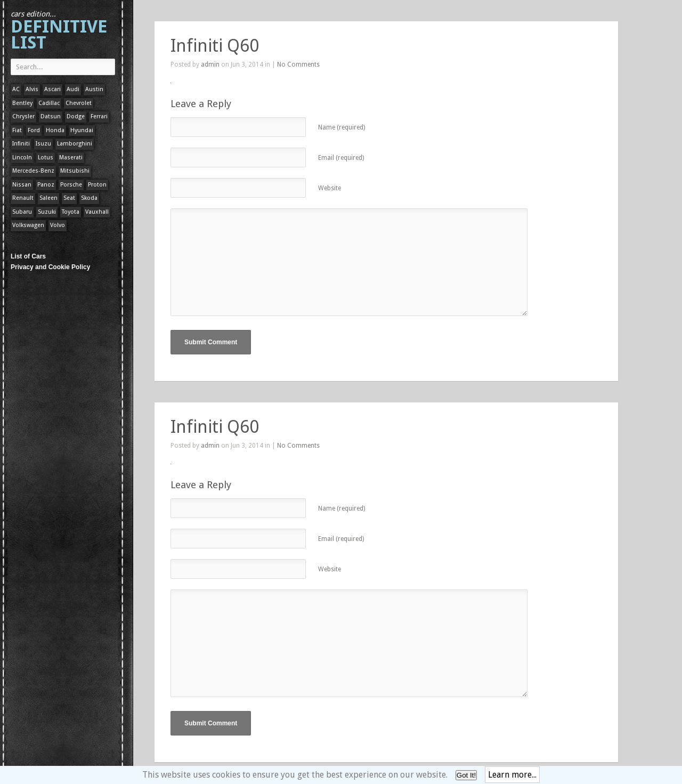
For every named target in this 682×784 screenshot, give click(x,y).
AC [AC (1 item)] (16, 89)
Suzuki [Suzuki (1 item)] (47, 212)
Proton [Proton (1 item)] (97, 185)
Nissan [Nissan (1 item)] (22, 185)
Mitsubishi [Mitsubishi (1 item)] (75, 171)
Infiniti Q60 (215, 46)
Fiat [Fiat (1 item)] (17, 130)
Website (330, 188)
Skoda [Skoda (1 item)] (89, 198)
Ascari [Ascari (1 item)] (52, 89)
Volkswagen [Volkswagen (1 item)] (28, 225)
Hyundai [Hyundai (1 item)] (82, 130)
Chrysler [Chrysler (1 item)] (23, 116)
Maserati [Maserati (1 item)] (71, 157)
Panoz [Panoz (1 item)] (46, 185)
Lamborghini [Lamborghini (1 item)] (75, 144)
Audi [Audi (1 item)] (73, 89)
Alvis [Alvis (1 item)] (32, 89)
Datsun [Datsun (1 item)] (51, 116)
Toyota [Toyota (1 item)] (71, 212)
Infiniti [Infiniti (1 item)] (21, 144)
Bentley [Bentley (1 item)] (22, 103)
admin (210, 64)
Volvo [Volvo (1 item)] (58, 225)
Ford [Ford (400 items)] (34, 130)
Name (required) (342, 127)
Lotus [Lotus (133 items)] (46, 157)
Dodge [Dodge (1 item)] (76, 116)
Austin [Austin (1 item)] (94, 89)
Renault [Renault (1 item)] (23, 198)
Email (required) (341, 158)
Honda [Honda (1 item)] (55, 130)
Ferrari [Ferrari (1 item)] (99, 116)
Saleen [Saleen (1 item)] (48, 198)
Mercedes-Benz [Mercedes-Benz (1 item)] (33, 171)
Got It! (466, 775)
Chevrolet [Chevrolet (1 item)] (79, 103)
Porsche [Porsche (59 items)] (71, 185)
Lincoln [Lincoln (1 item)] (22, 157)
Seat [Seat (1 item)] (69, 198)
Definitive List (59, 31)
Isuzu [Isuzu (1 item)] (43, 144)
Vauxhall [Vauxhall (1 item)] (97, 212)
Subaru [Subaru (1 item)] (22, 212)
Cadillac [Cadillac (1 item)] (49, 103)
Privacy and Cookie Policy (50, 267)
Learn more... (512, 775)
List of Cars (28, 256)
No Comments (298, 64)
